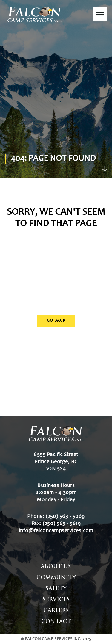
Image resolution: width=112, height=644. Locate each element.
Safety (56, 589)
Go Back (56, 321)
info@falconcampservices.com (56, 531)
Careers (56, 611)
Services (56, 600)
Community (56, 578)
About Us (56, 567)
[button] (100, 14)
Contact (56, 622)
